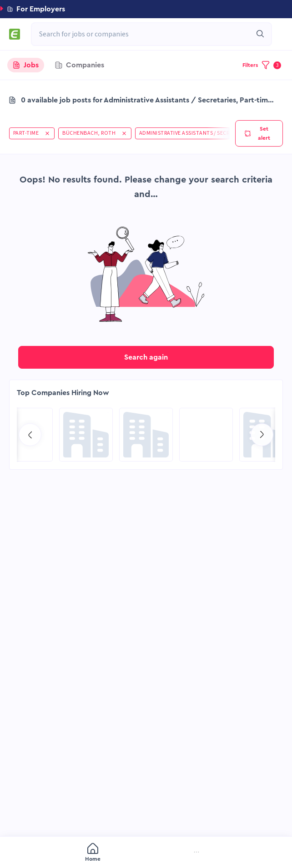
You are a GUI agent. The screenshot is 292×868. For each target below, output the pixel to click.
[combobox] (147, 34)
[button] (146, 9)
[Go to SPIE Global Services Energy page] (206, 435)
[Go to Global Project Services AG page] (146, 435)
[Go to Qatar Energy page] (86, 435)
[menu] (146, 853)
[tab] (26, 65)
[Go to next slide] (262, 435)
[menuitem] (43, 853)
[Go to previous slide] (30, 435)
